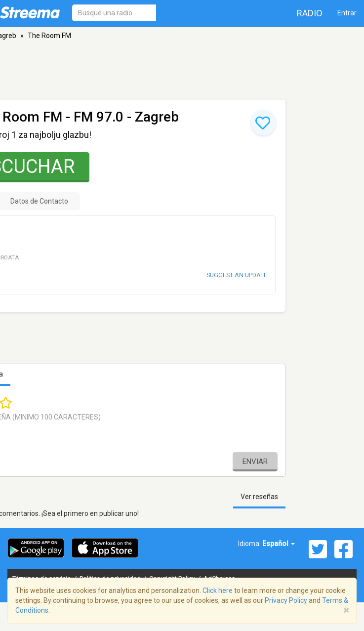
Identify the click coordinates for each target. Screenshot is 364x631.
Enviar (255, 462)
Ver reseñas (259, 497)
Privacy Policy (286, 600)
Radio (310, 13)
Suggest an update (237, 275)
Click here (218, 590)
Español (279, 544)
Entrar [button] (347, 13)
